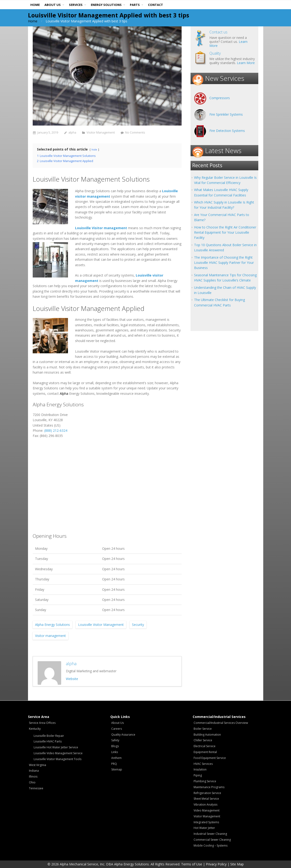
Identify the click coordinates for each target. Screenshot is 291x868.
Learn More (246, 63)
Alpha (64, 393)
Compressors (220, 98)
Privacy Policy (216, 864)
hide (94, 149)
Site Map (237, 864)
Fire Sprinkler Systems (226, 114)
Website (72, 679)
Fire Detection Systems (227, 131)
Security (138, 625)
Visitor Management (101, 132)
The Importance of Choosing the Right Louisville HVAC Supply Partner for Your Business (224, 263)
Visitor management (50, 636)
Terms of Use (192, 864)
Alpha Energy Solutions (52, 625)
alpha (72, 132)
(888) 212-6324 (56, 430)
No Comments (135, 132)
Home (33, 21)
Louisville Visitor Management (101, 625)
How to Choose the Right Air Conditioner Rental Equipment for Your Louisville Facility (225, 232)
